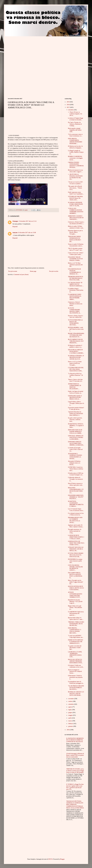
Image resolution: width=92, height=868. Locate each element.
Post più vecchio (54, 271)
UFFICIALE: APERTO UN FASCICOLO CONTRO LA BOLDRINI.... (76, 437)
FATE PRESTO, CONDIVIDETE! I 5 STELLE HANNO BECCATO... (75, 630)
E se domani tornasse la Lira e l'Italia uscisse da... (76, 514)
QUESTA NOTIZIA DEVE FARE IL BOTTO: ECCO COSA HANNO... (76, 588)
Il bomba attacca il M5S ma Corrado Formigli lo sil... (76, 474)
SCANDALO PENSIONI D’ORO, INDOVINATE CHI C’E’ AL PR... (75, 204)
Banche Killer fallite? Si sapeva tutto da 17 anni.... (76, 619)
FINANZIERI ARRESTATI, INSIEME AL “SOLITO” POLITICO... (76, 497)
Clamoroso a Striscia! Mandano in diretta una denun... (75, 304)
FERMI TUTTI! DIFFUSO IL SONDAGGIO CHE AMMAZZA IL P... (76, 642)
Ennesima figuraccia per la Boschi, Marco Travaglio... (75, 232)
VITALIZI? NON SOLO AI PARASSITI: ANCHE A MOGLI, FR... (76, 549)
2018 (68, 105)
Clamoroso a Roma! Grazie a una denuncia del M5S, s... (76, 223)
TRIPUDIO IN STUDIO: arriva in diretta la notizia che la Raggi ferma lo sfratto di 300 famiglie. (75, 771)
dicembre (71, 110)
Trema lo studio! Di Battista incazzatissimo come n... (76, 245)
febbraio (71, 724)
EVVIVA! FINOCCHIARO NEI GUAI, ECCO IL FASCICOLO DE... (76, 555)
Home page (33, 271)
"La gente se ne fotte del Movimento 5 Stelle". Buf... (75, 648)
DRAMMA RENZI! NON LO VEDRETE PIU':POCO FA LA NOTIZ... (75, 520)
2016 (68, 730)
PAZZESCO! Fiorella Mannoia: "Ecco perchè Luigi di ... (75, 602)
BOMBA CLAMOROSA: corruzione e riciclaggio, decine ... (75, 158)
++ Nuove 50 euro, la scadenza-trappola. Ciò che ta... (75, 114)
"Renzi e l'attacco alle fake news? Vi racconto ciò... (75, 380)
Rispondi (15, 227)
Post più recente (13, 271)
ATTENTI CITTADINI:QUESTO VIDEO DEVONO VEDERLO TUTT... (75, 595)
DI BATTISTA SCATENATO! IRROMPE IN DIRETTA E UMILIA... (76, 504)
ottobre (70, 701)
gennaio (71, 726)
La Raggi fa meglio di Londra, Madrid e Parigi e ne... (76, 152)
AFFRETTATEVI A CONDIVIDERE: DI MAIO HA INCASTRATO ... (75, 386)
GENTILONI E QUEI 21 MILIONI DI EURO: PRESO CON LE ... (75, 397)
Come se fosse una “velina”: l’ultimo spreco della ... (76, 254)
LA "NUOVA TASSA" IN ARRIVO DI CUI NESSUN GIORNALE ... (76, 284)
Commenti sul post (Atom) (21, 275)
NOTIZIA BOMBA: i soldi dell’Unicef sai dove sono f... (76, 329)
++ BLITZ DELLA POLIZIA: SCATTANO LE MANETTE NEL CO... (75, 177)
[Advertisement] (24, 50)
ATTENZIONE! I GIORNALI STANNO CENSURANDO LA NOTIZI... (75, 456)
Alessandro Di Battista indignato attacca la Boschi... (74, 463)
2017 (68, 107)
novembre (71, 699)
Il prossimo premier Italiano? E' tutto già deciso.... (76, 408)
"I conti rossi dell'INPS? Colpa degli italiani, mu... (76, 636)
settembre (71, 704)
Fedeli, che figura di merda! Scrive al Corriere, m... (76, 392)
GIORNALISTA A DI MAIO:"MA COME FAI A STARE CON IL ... (76, 543)
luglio (70, 710)
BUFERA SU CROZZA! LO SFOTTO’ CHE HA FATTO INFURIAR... (76, 694)
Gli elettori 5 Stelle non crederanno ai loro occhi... (76, 666)
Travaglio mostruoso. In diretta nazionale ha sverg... (75, 531)
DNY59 (50, 859)
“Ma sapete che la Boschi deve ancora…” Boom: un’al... (75, 188)
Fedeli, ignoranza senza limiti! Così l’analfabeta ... (76, 193)
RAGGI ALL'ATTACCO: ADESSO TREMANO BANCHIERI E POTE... (75, 661)
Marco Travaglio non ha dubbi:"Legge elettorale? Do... (76, 582)
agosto (70, 707)
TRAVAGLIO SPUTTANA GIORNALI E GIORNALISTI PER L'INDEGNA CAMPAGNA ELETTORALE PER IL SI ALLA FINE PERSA (75, 805)
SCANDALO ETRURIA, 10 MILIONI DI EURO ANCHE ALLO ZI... (76, 357)
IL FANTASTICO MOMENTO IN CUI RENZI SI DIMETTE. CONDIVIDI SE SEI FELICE (75, 740)
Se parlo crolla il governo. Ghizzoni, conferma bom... (75, 420)
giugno (70, 713)
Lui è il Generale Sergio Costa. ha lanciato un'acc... (76, 510)
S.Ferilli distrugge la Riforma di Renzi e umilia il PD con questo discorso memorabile (75, 755)
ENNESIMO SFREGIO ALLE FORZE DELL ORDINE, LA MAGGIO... (76, 443)
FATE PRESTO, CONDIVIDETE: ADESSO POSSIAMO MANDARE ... (75, 141)
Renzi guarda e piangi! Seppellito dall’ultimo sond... (75, 130)
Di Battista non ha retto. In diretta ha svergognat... (75, 147)
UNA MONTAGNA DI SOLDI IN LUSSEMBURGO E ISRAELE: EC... (74, 271)
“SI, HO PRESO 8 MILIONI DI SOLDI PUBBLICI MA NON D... (76, 688)
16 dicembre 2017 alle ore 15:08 (27, 233)
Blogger (62, 859)
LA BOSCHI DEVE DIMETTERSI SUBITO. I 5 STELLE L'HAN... (76, 537)
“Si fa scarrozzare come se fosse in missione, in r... (75, 135)
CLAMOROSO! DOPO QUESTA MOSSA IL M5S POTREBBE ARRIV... (75, 297)
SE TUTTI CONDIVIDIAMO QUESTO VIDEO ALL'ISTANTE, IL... (75, 311)
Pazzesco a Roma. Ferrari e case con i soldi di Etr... (76, 317)
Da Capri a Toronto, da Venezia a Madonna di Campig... (75, 124)
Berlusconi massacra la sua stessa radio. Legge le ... (75, 171)
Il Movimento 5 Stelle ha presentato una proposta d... (75, 677)
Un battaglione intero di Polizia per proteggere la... (76, 682)
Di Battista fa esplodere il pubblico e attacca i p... (75, 346)
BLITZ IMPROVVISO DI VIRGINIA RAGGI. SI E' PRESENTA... (76, 341)
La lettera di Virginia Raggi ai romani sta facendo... (76, 119)
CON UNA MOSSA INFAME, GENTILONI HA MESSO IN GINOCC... (75, 568)
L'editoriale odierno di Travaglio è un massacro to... (75, 479)
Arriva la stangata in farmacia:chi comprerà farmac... (75, 671)
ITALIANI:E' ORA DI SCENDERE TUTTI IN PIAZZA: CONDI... (75, 259)
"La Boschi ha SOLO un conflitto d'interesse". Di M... (75, 375)
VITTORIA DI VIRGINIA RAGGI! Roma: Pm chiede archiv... (75, 198)
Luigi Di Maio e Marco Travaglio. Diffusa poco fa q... (76, 403)
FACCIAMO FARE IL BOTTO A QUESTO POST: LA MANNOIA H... (75, 575)
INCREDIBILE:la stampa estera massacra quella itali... (75, 561)
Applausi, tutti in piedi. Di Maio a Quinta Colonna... (76, 526)
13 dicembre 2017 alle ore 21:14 (28, 221)
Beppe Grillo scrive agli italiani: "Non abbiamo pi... (75, 608)
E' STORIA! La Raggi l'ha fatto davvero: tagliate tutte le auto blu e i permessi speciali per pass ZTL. (75, 787)
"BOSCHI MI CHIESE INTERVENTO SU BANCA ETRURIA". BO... (75, 239)
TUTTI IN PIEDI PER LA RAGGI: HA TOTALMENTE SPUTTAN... (75, 322)
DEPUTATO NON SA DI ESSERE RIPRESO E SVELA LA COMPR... (75, 432)
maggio (71, 715)
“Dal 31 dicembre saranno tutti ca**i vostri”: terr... (75, 249)
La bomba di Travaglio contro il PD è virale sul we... (75, 449)
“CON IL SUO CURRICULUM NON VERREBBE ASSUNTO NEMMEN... (76, 211)
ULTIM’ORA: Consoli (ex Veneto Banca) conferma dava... (76, 469)
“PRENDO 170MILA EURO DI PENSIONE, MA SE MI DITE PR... (76, 624)
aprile (70, 718)
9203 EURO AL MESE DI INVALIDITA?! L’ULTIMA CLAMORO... (76, 351)
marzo (70, 721)
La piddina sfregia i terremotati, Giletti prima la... (76, 290)
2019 (68, 102)
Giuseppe (15, 221)
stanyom (15, 233)
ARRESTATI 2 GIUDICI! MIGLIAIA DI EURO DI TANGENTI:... (76, 218)
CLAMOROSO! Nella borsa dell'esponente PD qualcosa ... (76, 613)
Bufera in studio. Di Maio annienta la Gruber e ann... (76, 227)
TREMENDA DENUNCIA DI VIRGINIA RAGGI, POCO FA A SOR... (76, 278)
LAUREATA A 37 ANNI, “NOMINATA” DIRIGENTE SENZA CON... (75, 654)
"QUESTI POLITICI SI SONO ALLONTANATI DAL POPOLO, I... (76, 414)
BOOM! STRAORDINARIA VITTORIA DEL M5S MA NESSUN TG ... (76, 335)
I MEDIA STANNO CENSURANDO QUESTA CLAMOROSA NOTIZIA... (76, 165)
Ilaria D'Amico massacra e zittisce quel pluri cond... (76, 484)
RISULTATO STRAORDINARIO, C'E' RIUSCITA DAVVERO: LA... (76, 490)
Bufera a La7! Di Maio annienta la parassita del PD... (75, 265)
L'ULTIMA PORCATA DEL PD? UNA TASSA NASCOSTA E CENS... (76, 369)
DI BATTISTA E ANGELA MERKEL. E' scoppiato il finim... (76, 426)
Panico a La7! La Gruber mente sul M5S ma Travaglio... (75, 363)
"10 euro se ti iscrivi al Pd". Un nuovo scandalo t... (76, 183)
